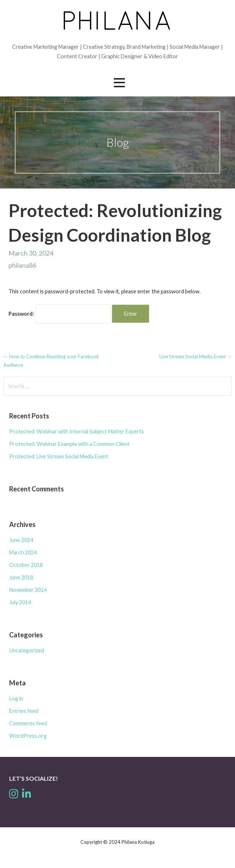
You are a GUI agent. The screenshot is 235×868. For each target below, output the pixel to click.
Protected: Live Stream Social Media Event (59, 456)
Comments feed (28, 723)
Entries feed (24, 711)
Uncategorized (27, 650)
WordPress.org (28, 736)
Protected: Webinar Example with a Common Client (69, 444)
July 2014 (20, 602)
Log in (16, 698)
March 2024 (23, 552)
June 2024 (21, 540)
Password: (60, 314)
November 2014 (28, 590)
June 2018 (21, 577)
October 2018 (26, 565)
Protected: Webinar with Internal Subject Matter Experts (77, 431)
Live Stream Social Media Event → (196, 356)
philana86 (22, 265)
